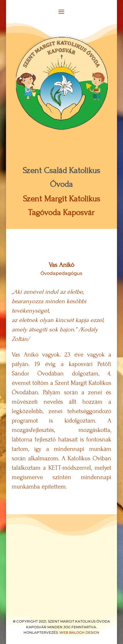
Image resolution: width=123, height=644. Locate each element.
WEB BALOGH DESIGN (79, 632)
